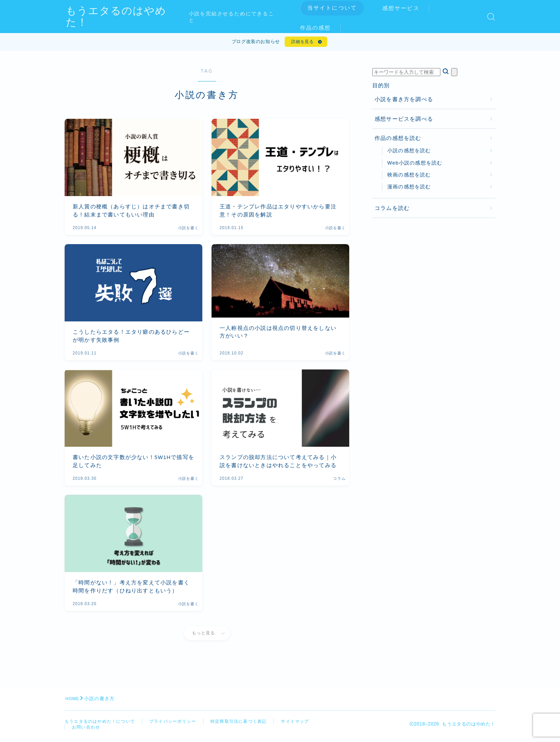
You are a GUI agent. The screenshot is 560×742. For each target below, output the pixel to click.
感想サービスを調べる (404, 121)
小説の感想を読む (409, 153)
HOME (73, 701)
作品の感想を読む (398, 141)
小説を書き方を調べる (404, 102)
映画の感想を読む (409, 177)
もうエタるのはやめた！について (103, 724)
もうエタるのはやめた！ (129, 17)
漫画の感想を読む (409, 189)
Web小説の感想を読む (415, 165)
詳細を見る (301, 43)
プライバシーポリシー (180, 724)
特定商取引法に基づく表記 (250, 724)
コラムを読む (392, 210)
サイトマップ (87, 730)
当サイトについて (338, 8)
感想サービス (407, 8)
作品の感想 (321, 28)
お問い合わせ (132, 730)
